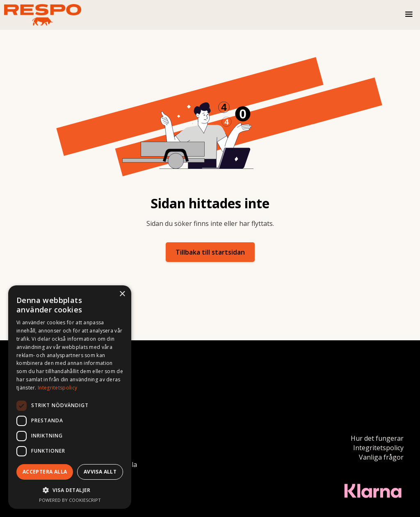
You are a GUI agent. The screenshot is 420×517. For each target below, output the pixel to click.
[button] (409, 15)
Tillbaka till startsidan (210, 252)
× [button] (122, 294)
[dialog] (70, 397)
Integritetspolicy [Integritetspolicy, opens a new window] (57, 388)
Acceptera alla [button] (45, 472)
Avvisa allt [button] (100, 472)
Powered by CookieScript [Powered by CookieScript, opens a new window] (70, 500)
